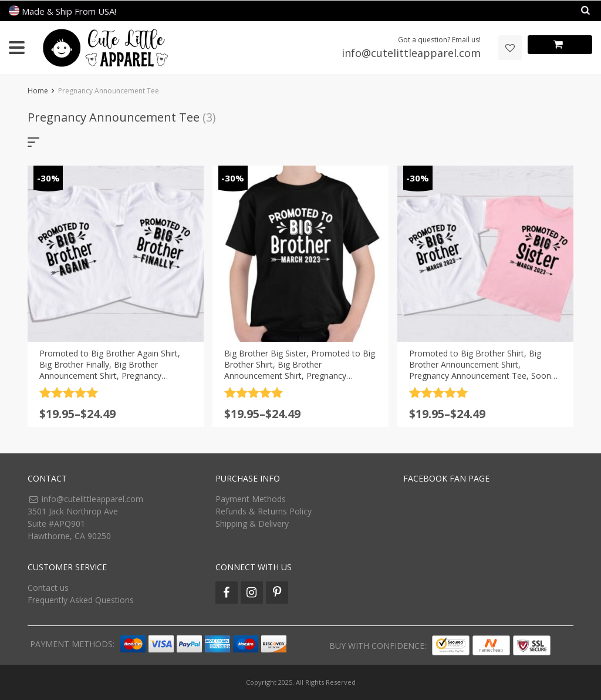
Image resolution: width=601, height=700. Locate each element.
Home (38, 91)
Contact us (48, 588)
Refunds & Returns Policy (264, 511)
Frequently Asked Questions (81, 600)
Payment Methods (251, 499)
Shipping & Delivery (252, 524)
